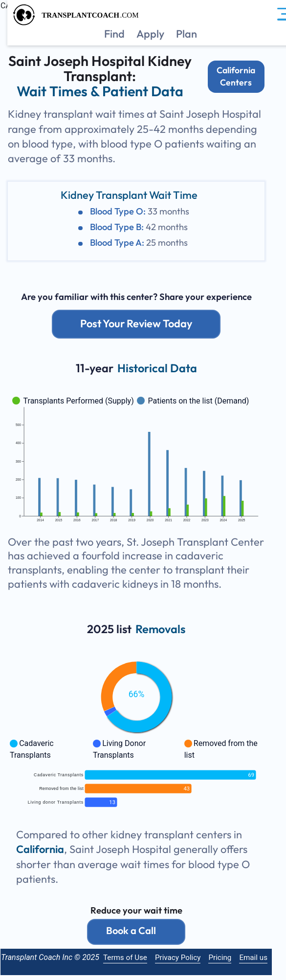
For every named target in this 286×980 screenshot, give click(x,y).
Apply (150, 34)
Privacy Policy (185, 958)
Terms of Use (132, 958)
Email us (260, 958)
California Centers (243, 76)
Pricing (227, 958)
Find (114, 34)
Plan (187, 34)
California (47, 849)
